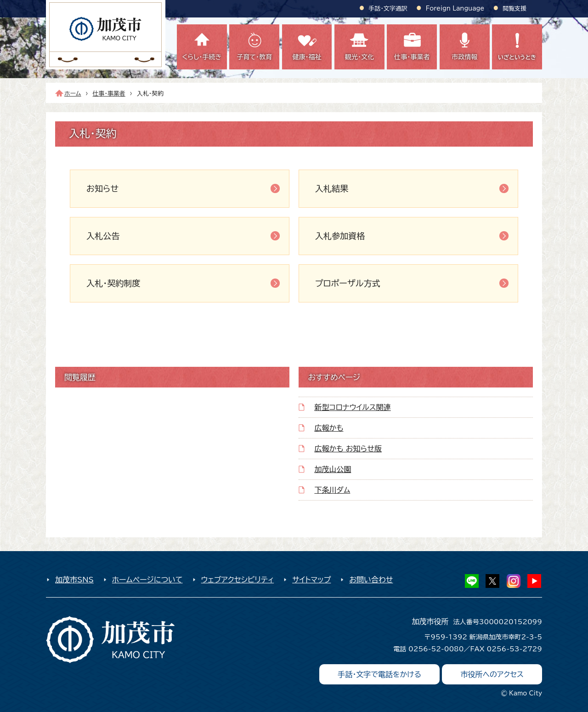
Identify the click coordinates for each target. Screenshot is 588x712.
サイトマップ (311, 580)
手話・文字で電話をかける (379, 674)
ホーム (73, 94)
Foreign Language (455, 9)
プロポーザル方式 (348, 283)
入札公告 (103, 236)
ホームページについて (147, 580)
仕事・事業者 (109, 94)
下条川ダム (332, 490)
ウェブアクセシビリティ (238, 580)
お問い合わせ (371, 580)
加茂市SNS (74, 580)
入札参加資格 (340, 236)
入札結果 (332, 188)
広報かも (329, 428)
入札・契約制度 (113, 283)
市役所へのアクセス (492, 674)
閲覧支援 (514, 9)
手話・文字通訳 (388, 9)
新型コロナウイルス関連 (352, 407)
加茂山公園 (333, 469)
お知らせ (102, 188)
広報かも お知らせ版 (348, 449)
